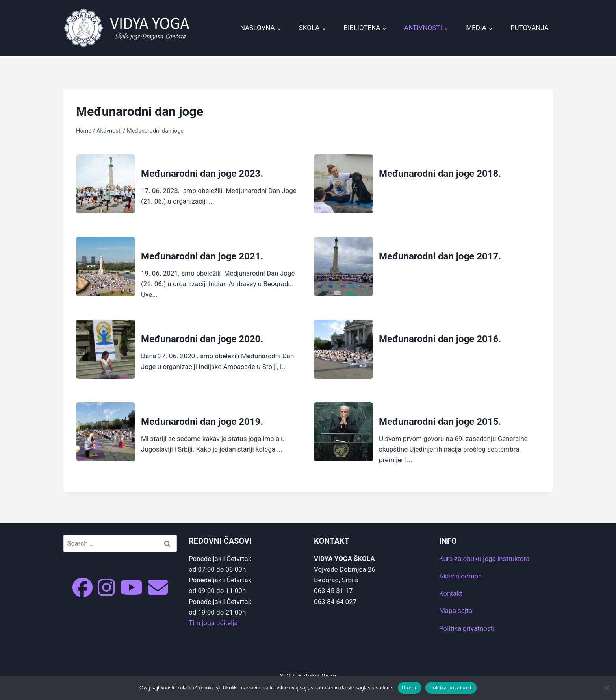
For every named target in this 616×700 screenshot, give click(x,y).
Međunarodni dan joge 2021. (202, 256)
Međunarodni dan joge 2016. (440, 339)
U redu (410, 688)
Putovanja (530, 28)
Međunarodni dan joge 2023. (202, 174)
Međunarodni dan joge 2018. (440, 174)
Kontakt (451, 593)
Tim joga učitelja (213, 623)
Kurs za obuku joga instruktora (484, 559)
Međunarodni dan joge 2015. (440, 422)
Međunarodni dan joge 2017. (440, 256)
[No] (606, 688)
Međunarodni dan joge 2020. (202, 339)
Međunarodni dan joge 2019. (202, 422)
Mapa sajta (456, 611)
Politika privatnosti (467, 628)
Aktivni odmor (460, 576)
